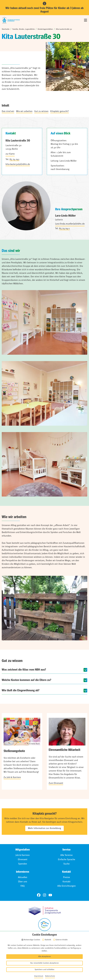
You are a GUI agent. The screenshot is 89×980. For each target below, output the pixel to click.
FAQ (23, 886)
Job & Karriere (23, 855)
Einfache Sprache (67, 860)
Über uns (23, 882)
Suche (66, 864)
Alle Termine (66, 855)
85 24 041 (14, 159)
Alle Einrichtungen (67, 886)
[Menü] (86, 20)
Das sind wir (8, 111)
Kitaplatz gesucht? (60, 111)
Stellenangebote (14, 751)
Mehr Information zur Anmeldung (44, 828)
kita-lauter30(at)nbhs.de (18, 164)
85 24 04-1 (64, 229)
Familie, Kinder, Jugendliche (24, 29)
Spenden (23, 864)
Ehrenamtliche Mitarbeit (64, 750)
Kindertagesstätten (45, 29)
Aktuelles (23, 877)
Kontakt (67, 882)
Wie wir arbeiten (24, 111)
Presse (67, 877)
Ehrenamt (23, 860)
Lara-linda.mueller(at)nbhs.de (70, 224)
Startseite (6, 29)
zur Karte (10, 154)
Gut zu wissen (41, 111)
